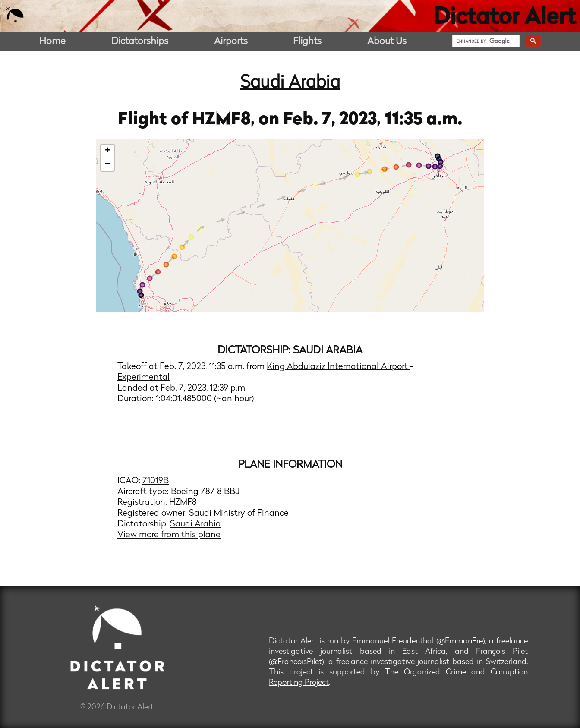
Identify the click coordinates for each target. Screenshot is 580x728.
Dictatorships (140, 42)
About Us (387, 42)
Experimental (143, 378)
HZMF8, (225, 120)
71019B (156, 481)
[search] (485, 41)
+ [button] (108, 151)
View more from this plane (169, 535)
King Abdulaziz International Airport (338, 367)
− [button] (108, 164)
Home (52, 42)
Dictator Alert (504, 18)
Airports (231, 42)
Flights (307, 42)
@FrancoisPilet (296, 662)
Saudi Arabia (290, 83)
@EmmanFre (461, 641)
